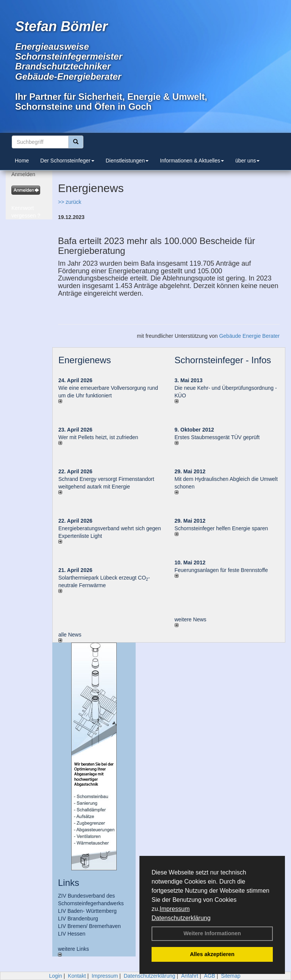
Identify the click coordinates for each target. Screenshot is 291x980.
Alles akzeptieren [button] (212, 954)
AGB (210, 976)
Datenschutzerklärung (181, 918)
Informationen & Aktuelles (192, 161)
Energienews (85, 360)
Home (22, 161)
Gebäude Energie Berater (249, 336)
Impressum (174, 909)
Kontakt (77, 976)
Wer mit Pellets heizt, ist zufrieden (98, 437)
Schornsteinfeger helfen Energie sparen (221, 528)
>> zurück (70, 202)
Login (55, 976)
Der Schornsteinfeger (67, 161)
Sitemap (231, 976)
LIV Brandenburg (78, 919)
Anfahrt (190, 976)
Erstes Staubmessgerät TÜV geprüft (217, 437)
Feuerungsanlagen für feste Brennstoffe (221, 570)
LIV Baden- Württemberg (87, 911)
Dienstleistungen (127, 161)
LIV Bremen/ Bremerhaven (89, 926)
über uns (247, 161)
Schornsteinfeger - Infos (223, 360)
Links (69, 883)
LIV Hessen (72, 934)
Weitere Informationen (212, 933)
